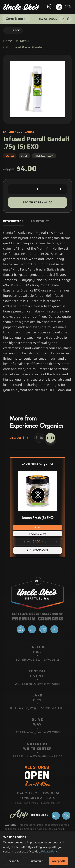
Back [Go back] (13, 30)
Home (8, 41)
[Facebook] (21, 629)
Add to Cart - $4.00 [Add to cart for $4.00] (38, 202)
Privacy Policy (50, 851)
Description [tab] (13, 221)
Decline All (13, 861)
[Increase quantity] (60, 189)
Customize (36, 861)
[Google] (54, 629)
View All (19, 438)
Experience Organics (38, 464)
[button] (37, 507)
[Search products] (50, 7)
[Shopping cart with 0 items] (59, 7)
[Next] (50, 438)
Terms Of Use (50, 793)
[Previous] (39, 438)
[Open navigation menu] (68, 7)
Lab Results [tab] (39, 221)
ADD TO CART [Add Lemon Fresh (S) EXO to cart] (37, 551)
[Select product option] (37, 542)
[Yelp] (43, 629)
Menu (24, 41)
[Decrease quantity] (15, 189)
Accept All (58, 861)
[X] (32, 629)
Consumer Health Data (38, 798)
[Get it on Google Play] (69, 19)
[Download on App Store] (62, 19)
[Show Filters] (17, 19)
